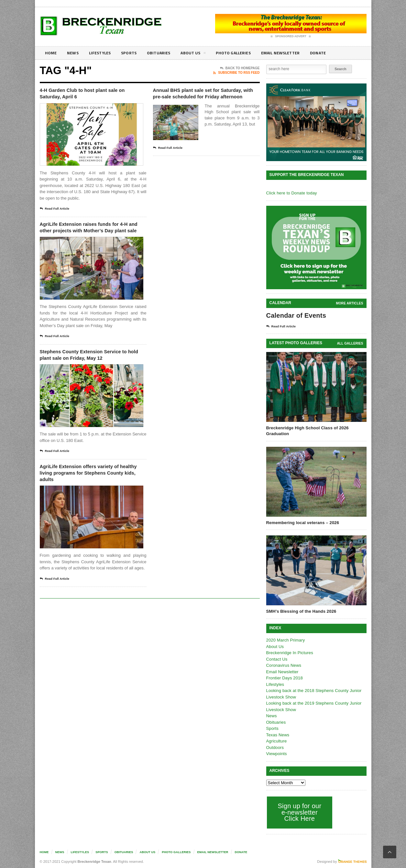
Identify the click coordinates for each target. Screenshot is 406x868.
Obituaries (165, 53)
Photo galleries (243, 53)
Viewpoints (276, 754)
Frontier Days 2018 (284, 678)
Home (51, 53)
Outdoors (275, 747)
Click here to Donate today (291, 193)
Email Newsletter (294, 53)
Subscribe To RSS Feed (236, 73)
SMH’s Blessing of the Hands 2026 (301, 611)
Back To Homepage (240, 68)
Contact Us (277, 659)
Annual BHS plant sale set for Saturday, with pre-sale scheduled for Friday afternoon (205, 98)
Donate (334, 53)
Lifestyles (103, 53)
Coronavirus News (283, 665)
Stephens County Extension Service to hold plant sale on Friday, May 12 (84, 372)
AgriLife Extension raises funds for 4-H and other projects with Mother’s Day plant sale (88, 235)
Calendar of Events (296, 315)
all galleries (350, 343)
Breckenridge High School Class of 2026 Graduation (307, 431)
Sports (134, 53)
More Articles (350, 303)
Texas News (278, 735)
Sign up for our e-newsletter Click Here (299, 812)
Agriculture (276, 741)
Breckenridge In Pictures (289, 653)
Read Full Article (57, 211)
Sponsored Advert (291, 37)
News (74, 53)
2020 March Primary (285, 640)
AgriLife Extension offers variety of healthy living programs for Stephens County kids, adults (90, 497)
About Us (201, 54)
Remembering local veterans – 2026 (302, 523)
